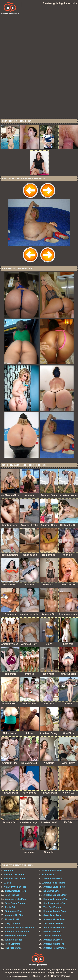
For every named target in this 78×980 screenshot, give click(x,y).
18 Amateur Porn (14, 911)
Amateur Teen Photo (14, 879)
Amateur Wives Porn (54, 919)
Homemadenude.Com (54, 911)
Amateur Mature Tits (54, 944)
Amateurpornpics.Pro (54, 903)
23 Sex (7, 883)
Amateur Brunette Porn (55, 895)
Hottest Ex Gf (12, 919)
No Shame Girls (51, 891)
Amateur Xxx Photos (14, 875)
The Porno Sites (13, 948)
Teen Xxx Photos (52, 936)
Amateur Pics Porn (52, 871)
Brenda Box (48, 875)
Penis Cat (10, 907)
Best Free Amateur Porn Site (20, 928)
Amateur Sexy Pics (52, 879)
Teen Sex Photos (52, 907)
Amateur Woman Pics (15, 887)
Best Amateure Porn (15, 891)
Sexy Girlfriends (13, 923)
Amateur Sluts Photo (54, 887)
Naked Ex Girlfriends (16, 936)
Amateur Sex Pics (53, 940)
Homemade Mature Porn (56, 899)
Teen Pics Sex (12, 895)
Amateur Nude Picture (54, 883)
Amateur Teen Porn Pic (17, 932)
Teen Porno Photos (15, 903)
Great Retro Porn (52, 915)
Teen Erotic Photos (53, 923)
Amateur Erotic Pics (15, 899)
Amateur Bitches (14, 940)
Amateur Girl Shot (14, 915)
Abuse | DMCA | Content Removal (52, 976)
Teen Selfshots (13, 944)
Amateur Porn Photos (54, 928)
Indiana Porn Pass (53, 932)
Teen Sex (9, 871)
